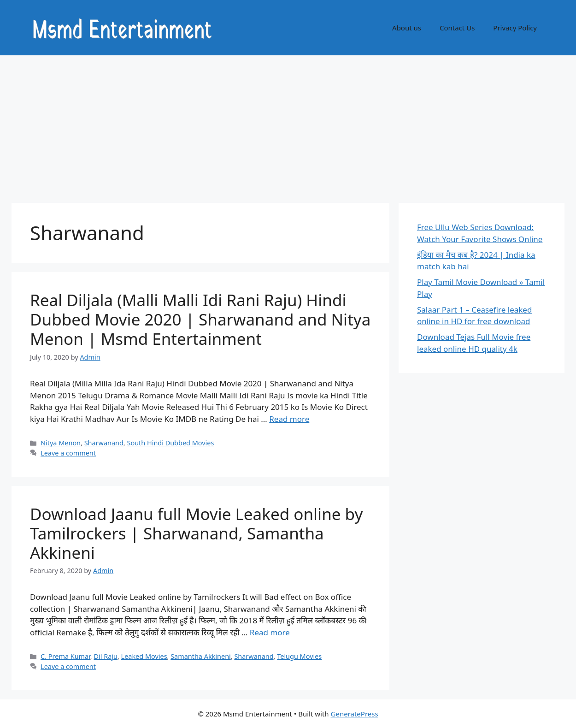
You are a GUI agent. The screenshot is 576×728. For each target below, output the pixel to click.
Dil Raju (105, 656)
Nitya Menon (61, 443)
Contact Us (457, 28)
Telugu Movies (299, 656)
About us (407, 28)
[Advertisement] (288, 124)
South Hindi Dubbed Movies (170, 443)
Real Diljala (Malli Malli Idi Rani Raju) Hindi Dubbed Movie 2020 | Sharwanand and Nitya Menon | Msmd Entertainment (200, 319)
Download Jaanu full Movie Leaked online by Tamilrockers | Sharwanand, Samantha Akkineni (196, 533)
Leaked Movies (144, 656)
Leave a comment (68, 453)
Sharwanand (104, 443)
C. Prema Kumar (65, 656)
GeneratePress (355, 714)
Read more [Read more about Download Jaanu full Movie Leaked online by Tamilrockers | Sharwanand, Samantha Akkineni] (270, 632)
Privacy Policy (515, 28)
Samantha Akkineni (201, 656)
